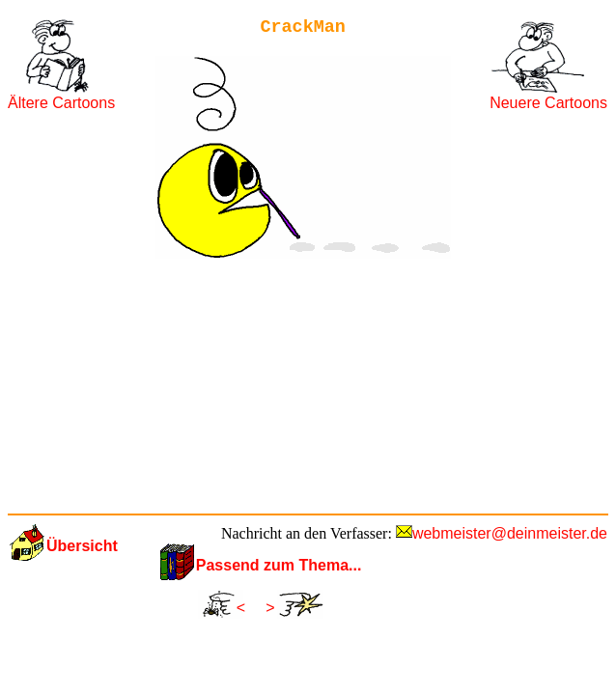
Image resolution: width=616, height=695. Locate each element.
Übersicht (82, 546)
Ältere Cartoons (61, 103)
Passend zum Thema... (279, 565)
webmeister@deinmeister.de (510, 533)
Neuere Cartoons (548, 103)
